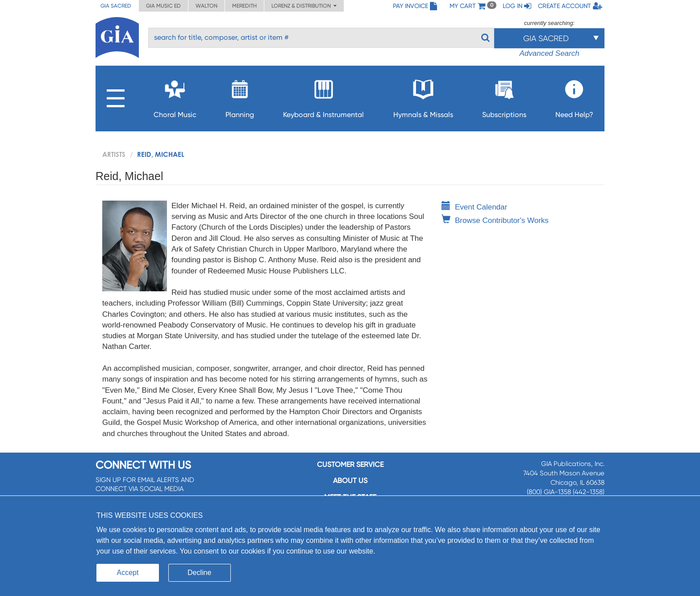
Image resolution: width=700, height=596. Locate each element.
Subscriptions (504, 96)
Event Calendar (474, 207)
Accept (128, 573)
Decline (199, 573)
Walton (206, 6)
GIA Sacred (116, 6)
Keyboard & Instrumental (323, 96)
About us (350, 481)
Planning (240, 96)
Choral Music (175, 96)
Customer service (350, 464)
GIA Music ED (163, 6)
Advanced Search (549, 53)
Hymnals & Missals (423, 96)
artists (114, 154)
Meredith (244, 6)
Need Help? (574, 96)
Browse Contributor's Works (495, 220)
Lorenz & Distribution (304, 6)
